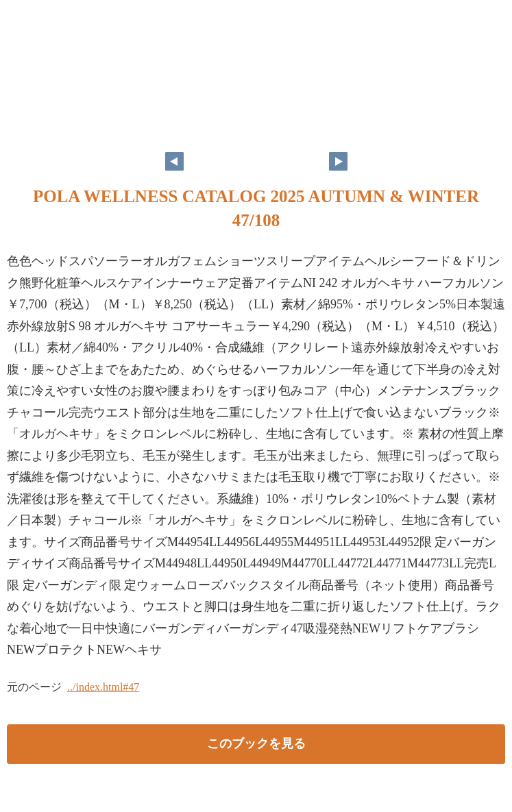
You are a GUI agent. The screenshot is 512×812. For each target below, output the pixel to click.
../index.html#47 (103, 687)
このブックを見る (256, 743)
